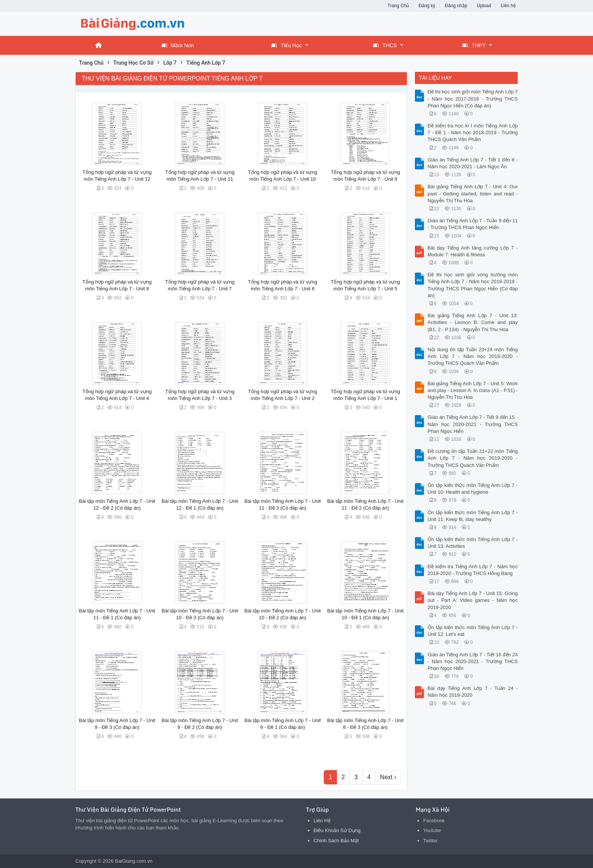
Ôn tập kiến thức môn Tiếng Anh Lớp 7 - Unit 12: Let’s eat (473, 631)
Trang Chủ (398, 6)
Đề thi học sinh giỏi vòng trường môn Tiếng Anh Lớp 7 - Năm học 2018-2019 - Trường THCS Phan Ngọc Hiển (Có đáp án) (473, 285)
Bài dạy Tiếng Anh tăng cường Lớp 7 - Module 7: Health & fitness (473, 251)
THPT (474, 45)
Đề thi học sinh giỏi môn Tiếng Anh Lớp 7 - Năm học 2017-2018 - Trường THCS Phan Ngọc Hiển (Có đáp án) (473, 98)
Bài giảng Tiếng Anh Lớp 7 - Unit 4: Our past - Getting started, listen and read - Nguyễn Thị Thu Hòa (473, 193)
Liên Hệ (322, 821)
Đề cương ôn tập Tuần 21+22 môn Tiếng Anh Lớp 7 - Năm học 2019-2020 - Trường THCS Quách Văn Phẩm (473, 458)
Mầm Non (178, 45)
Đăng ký (427, 6)
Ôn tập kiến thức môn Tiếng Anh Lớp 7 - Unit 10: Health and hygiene (473, 489)
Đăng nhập (456, 6)
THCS (385, 45)
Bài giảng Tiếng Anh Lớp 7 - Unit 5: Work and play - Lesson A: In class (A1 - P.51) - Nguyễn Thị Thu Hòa (473, 390)
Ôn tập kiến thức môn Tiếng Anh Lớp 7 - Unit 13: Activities (473, 543)
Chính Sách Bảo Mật (336, 841)
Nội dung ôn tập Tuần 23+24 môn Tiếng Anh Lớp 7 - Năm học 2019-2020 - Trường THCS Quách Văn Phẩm (473, 356)
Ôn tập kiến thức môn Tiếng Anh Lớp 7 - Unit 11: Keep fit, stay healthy (473, 516)
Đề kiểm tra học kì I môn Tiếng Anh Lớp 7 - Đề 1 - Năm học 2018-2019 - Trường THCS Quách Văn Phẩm (473, 133)
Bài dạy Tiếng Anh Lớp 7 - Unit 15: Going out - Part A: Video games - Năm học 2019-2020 (473, 600)
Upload (484, 6)
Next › (388, 777)
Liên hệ (508, 6)
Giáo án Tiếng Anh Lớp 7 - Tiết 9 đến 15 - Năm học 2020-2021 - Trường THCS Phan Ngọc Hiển (473, 424)
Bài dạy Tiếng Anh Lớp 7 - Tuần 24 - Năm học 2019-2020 (473, 692)
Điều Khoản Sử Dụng (337, 830)
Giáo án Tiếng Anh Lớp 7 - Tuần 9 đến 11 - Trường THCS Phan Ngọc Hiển (473, 224)
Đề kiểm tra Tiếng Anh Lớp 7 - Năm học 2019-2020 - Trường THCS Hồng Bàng (473, 570)
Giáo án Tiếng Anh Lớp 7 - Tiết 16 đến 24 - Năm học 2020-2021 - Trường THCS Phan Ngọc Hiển (473, 661)
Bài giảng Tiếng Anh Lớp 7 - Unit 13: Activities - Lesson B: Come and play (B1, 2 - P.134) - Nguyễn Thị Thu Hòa (473, 322)
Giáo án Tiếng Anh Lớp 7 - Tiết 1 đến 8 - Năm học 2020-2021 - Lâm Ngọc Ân (473, 163)
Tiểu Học (286, 45)
